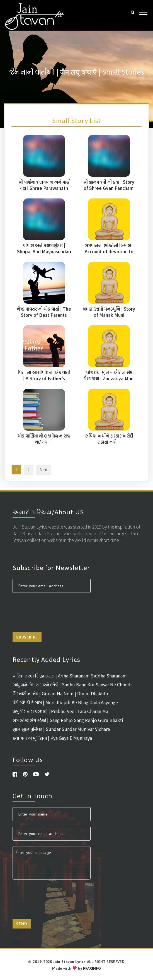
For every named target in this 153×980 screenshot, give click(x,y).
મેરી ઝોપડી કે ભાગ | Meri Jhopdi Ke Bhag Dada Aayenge (65, 702)
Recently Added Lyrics (46, 659)
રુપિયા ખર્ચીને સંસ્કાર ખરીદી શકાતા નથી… (109, 439)
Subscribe (27, 637)
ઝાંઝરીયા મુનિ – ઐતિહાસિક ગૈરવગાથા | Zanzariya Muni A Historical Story (109, 378)
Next (44, 470)
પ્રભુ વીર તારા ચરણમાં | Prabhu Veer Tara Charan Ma (60, 711)
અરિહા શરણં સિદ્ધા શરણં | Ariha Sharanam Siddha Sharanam (70, 676)
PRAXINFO (92, 968)
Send (22, 924)
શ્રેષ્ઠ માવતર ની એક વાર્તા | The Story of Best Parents (44, 312)
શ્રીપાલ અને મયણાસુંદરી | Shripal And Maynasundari (44, 248)
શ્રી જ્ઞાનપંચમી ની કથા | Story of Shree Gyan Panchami (109, 185)
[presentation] (55, 609)
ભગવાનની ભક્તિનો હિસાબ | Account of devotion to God (109, 251)
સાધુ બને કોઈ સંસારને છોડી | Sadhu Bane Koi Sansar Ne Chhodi (72, 684)
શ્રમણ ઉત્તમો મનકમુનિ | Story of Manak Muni (109, 312)
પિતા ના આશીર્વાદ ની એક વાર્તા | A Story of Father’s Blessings (44, 378)
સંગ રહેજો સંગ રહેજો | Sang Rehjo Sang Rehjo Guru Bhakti (68, 720)
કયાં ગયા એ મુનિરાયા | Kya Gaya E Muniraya (52, 738)
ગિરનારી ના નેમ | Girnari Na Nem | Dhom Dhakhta (60, 693)
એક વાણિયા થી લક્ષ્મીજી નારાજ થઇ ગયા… (44, 439)
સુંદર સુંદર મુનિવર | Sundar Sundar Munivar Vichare (61, 729)
